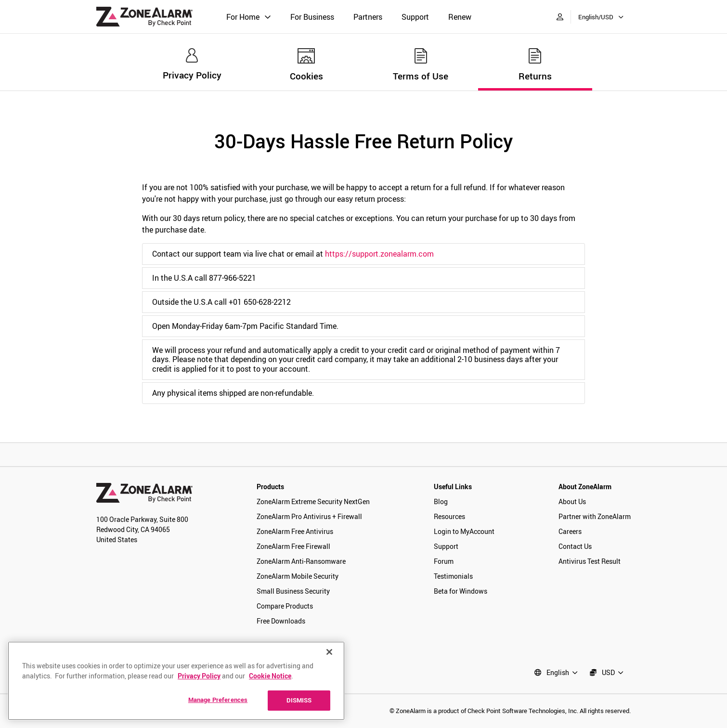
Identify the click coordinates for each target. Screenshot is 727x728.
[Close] (329, 652)
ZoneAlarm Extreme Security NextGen (313, 501)
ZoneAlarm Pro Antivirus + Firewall (309, 516)
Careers (570, 531)
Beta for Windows (461, 591)
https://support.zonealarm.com (379, 254)
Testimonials (453, 576)
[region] (176, 681)
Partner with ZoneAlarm (595, 516)
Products (270, 487)
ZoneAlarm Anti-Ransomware (301, 561)
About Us (572, 501)
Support (415, 17)
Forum (444, 561)
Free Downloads (281, 621)
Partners (368, 17)
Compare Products (285, 606)
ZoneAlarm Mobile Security (298, 576)
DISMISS (299, 700)
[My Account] (560, 17)
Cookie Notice (270, 676)
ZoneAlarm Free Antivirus (295, 531)
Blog (441, 501)
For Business (312, 17)
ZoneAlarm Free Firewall (293, 546)
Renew (460, 17)
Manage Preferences (218, 700)
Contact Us (575, 546)
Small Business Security (293, 591)
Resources (449, 516)
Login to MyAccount (464, 531)
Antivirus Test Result (590, 561)
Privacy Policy (199, 676)
